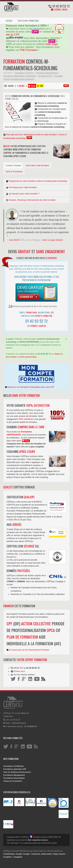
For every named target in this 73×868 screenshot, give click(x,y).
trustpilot (7, 857)
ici (15, 557)
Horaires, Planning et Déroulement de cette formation (31, 200)
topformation (47, 854)
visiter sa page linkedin (52, 240)
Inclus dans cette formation (37, 165)
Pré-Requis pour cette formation (21, 187)
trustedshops (9, 854)
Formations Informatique (14, 778)
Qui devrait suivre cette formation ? (23, 194)
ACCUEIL (9, 21)
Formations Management (47, 73)
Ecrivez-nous (59, 9)
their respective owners (38, 840)
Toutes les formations (13, 781)
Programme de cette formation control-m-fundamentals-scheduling (36, 181)
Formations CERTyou (24, 73)
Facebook (36, 854)
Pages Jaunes (59, 854)
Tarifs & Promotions (14, 172)
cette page (51, 44)
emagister (18, 857)
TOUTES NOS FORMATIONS (28, 21)
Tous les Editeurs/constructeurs (17, 772)
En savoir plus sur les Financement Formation (28, 650)
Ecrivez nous (19, 671)
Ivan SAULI (15, 240)
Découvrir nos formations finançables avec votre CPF (30, 387)
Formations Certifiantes (13, 766)
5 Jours (21, 86)
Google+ (27, 854)
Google (19, 854)
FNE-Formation (29, 50)
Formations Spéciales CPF (15, 769)
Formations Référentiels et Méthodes (20, 76)
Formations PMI (45, 76)
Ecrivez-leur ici (38, 326)
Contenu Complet (13, 165)
